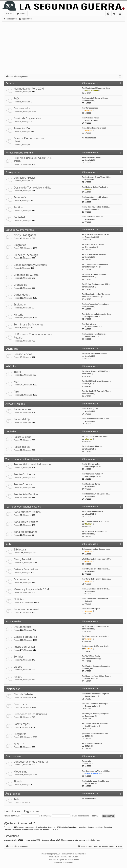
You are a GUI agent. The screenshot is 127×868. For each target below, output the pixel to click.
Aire (16, 392)
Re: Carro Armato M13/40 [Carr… (96, 371)
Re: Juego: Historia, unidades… (96, 723)
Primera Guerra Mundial (20, 152)
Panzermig (90, 716)
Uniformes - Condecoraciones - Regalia (33, 336)
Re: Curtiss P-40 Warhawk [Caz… (96, 391)
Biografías (20, 245)
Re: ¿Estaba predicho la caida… (96, 264)
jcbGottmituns (94, 840)
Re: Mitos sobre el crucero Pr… (96, 354)
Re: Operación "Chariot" (93, 474)
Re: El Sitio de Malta (91, 464)
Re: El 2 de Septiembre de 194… (96, 284)
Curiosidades (22, 295)
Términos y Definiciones (28, 324)
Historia (19, 315)
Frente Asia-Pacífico (26, 494)
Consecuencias (23, 354)
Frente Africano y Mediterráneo (33, 464)
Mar (16, 382)
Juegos (18, 677)
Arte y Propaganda (25, 235)
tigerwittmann (91, 336)
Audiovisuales (13, 621)
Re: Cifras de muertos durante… (96, 569)
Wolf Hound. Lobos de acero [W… (97, 559)
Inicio (9, 14)
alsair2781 (90, 277)
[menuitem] (108, 14)
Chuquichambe (92, 317)
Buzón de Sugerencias (27, 118)
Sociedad (19, 217)
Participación (13, 689)
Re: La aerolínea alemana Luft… (96, 599)
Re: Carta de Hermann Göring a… (96, 579)
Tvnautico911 (91, 237)
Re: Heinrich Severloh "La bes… (96, 294)
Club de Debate (23, 694)
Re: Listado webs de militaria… (95, 781)
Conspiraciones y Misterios (30, 265)
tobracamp (90, 783)
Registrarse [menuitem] (121, 14)
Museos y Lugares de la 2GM (31, 589)
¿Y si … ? (19, 744)
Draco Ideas (90, 679)
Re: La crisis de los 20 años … (95, 197)
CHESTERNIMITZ (93, 774)
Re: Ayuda (86, 761)
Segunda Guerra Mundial (20, 230)
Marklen (89, 189)
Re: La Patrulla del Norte (93, 511)
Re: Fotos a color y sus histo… (95, 636)
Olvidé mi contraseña (81, 816)
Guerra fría (12, 349)
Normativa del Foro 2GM (29, 89)
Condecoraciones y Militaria (31, 762)
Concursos (20, 704)
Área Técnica (13, 794)
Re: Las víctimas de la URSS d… (96, 589)
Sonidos (19, 657)
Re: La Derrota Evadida (92, 743)
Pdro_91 (89, 384)
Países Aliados (22, 409)
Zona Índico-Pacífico (26, 522)
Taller (17, 799)
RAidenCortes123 (93, 297)
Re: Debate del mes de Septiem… (96, 694)
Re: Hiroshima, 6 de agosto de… (96, 494)
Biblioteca (20, 549)
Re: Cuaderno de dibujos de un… (96, 234)
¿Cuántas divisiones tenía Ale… (96, 733)
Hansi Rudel (90, 120)
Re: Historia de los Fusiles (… (95, 187)
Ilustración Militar (24, 647)
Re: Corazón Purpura (91, 609)
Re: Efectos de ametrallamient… (96, 666)
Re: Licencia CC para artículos (95, 98)
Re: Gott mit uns (89, 324)
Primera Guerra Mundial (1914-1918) (33, 160)
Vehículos (11, 366)
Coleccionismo (14, 756)
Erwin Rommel (91, 91)
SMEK (88, 736)
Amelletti (89, 160)
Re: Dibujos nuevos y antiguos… (96, 714)
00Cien (88, 764)
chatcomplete (91, 199)
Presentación (22, 128)
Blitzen (88, 374)
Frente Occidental (25, 474)
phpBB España (73, 860)
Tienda (18, 781)
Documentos (22, 579)
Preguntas (20, 734)
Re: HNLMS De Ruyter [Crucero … (97, 381)
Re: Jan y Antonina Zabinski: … (96, 274)
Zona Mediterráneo (26, 532)
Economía (20, 197)
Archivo (10, 544)
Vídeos (18, 667)
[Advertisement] (63, 46)
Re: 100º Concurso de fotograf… (96, 704)
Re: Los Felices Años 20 (92, 217)
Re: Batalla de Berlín (91, 484)
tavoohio (89, 101)
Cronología (20, 285)
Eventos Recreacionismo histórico (29, 140)
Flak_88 (88, 669)
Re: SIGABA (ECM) (90, 409)
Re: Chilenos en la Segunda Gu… (96, 314)
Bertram (89, 111)
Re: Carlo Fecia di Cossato (94, 244)
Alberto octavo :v (93, 326)
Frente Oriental (23, 484)
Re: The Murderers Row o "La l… (96, 521)
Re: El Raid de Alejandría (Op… (95, 531)
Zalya (87, 601)
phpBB (57, 854)
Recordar (96, 816)
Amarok (89, 611)
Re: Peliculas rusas (90, 118)
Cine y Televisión (24, 559)
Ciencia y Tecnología (26, 255)
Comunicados (22, 108)
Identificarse (11, 19)
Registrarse (27, 19)
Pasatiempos (22, 724)
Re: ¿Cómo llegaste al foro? (94, 128)
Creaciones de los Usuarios (30, 714)
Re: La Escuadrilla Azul (92, 446)
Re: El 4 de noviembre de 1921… (96, 207)
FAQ (16, 98)
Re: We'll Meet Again (91, 656)
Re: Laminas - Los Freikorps (94, 334)
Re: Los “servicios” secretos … (96, 304)
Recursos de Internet (27, 609)
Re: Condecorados (90, 108)
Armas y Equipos (15, 404)
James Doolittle (92, 659)
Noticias (19, 599)
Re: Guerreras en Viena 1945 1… (96, 771)
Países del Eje (22, 419)
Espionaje (20, 304)
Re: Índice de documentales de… (96, 626)
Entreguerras (13, 172)
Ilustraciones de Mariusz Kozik (95, 646)
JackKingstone (92, 726)
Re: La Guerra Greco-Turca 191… (96, 177)
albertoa (89, 439)
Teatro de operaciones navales (23, 507)
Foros (23, 14)
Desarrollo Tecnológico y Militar (33, 188)
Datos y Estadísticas (26, 569)
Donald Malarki (92, 706)
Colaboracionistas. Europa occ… (96, 549)
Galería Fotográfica (25, 637)
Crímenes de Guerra (26, 275)
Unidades (11, 431)
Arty (58, 857)
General (10, 83)
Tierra (17, 372)
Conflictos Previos (25, 178)
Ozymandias (91, 247)
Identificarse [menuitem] (115, 14)
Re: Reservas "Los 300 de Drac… (96, 676)
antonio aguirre (92, 267)
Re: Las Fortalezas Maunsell (94, 254)
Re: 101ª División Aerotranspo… (96, 436)
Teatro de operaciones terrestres (24, 459)
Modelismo (21, 772)
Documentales (23, 627)
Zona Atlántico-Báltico (27, 512)
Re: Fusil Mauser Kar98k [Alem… (96, 419)
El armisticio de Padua (92, 157)
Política (18, 207)
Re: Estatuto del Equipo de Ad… (96, 88)
